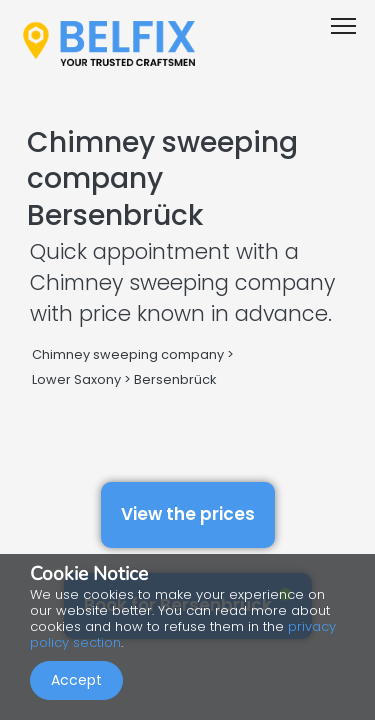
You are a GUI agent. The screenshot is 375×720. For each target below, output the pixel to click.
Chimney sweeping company (128, 354)
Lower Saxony (76, 379)
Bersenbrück (175, 379)
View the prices (188, 514)
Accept (76, 680)
